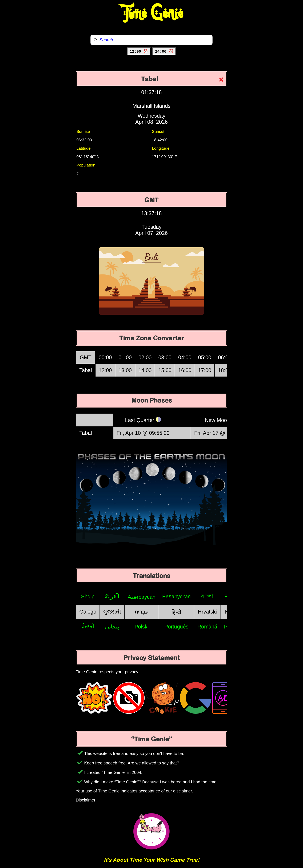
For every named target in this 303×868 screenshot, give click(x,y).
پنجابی (112, 627)
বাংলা (207, 596)
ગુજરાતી (112, 612)
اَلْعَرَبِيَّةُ (112, 596)
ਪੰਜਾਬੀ (88, 626)
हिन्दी (176, 612)
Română (207, 627)
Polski (142, 627)
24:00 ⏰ (164, 52)
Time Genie (152, 14)
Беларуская (176, 596)
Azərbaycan (142, 597)
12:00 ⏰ (139, 52)
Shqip (88, 596)
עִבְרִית (142, 612)
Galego (88, 612)
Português (176, 627)
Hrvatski (207, 612)
